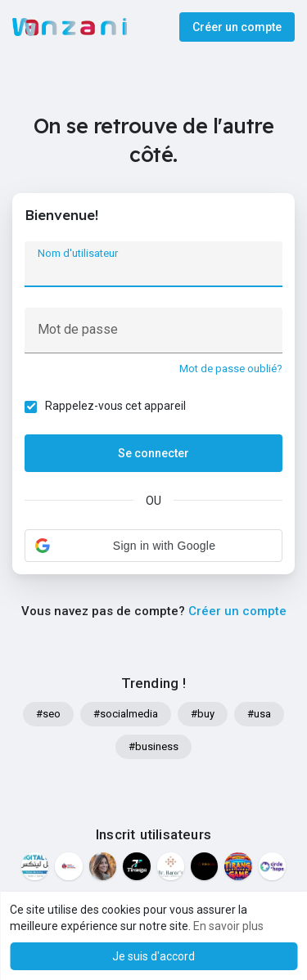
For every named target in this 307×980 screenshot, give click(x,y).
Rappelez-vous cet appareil (115, 406)
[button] (153, 546)
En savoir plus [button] (228, 926)
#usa (259, 714)
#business (153, 746)
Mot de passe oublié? (231, 369)
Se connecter (153, 453)
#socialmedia (126, 714)
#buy (203, 714)
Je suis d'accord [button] (153, 956)
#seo (48, 714)
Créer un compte (237, 27)
